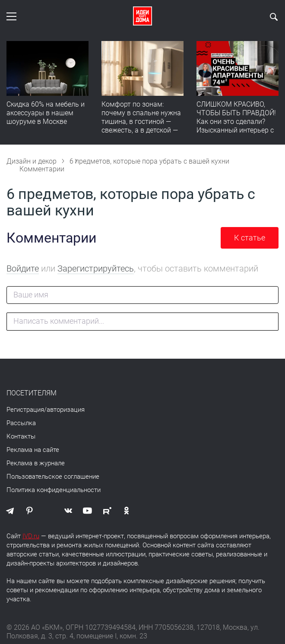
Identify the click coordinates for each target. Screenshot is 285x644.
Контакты (21, 436)
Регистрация (25, 410)
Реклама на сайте (33, 450)
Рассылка (21, 423)
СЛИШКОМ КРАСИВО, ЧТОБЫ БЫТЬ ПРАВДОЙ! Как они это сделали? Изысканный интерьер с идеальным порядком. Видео (236, 126)
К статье (250, 238)
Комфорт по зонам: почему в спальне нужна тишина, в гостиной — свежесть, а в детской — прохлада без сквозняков (142, 122)
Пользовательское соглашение (53, 477)
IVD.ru (31, 536)
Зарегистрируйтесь (96, 268)
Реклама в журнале (36, 463)
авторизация (66, 410)
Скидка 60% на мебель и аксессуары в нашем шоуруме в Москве (46, 113)
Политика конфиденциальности (54, 490)
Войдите (23, 268)
